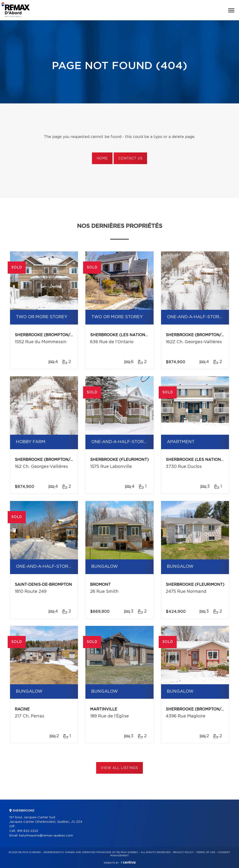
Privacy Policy (183, 852)
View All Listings (119, 768)
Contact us (130, 159)
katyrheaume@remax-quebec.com (46, 836)
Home (102, 159)
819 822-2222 (28, 831)
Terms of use (206, 852)
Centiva (128, 862)
